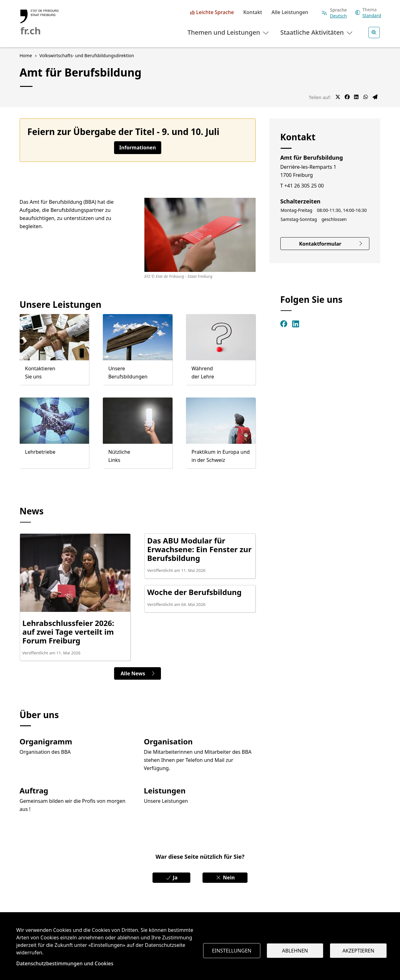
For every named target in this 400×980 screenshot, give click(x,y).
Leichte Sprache (215, 12)
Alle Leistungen (290, 12)
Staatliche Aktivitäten (317, 32)
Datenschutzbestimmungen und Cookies (65, 963)
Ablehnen (295, 951)
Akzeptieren (358, 951)
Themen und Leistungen (229, 32)
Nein (225, 877)
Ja (171, 877)
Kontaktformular (331, 244)
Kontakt (252, 12)
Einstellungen (232, 951)
